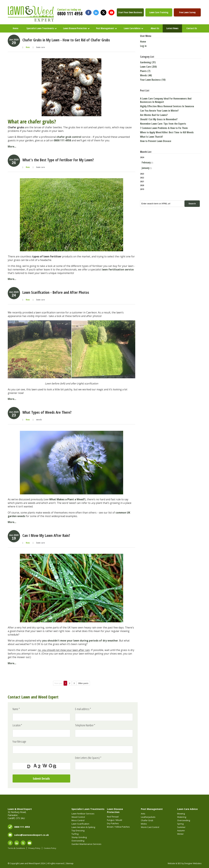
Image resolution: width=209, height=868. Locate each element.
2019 (142, 189)
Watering (182, 817)
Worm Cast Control (150, 827)
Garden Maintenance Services (86, 844)
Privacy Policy (34, 848)
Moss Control (78, 820)
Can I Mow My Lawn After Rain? (46, 535)
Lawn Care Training (159, 12)
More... (12, 147)
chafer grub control (69, 137)
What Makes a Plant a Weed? (67, 499)
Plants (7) (145, 71)
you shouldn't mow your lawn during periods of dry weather (80, 641)
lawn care (41, 47)
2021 (142, 181)
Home (15, 28)
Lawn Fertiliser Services (83, 814)
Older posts (83, 683)
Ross (28, 47)
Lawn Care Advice (132, 28)
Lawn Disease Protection (75, 28)
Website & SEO (174, 863)
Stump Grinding (79, 837)
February (146, 163)
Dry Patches (113, 823)
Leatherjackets (148, 817)
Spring (180, 824)
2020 (142, 185)
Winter (180, 834)
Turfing (75, 834)
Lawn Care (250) (148, 67)
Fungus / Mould (115, 820)
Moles (144, 824)
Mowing (181, 814)
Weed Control (78, 817)
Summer (181, 827)
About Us (155, 28)
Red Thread (113, 817)
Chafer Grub (147, 820)
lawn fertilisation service (118, 270)
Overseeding (78, 841)
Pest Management (105, 28)
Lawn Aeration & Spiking (83, 827)
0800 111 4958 (70, 14)
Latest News (172, 28)
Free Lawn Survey (187, 12)
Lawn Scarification (80, 824)
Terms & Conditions (16, 848)
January (146, 168)
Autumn (181, 830)
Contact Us (192, 28)
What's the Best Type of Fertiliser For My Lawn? (58, 160)
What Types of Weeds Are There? (47, 412)
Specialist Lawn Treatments (40, 28)
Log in (143, 46)
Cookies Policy (50, 848)
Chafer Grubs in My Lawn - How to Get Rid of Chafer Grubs (66, 40)
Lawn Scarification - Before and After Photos (56, 292)
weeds (39, 420)
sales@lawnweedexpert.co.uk (32, 835)
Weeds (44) (146, 75)
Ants (143, 814)
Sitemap (70, 863)
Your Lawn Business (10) (153, 80)
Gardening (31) (148, 62)
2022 (142, 178)
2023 (142, 174)
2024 (171, 163)
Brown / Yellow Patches (118, 827)
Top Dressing (78, 830)
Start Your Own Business (130, 12)
